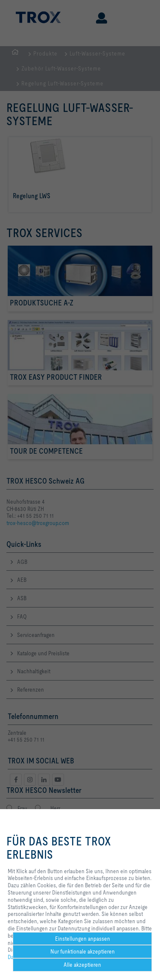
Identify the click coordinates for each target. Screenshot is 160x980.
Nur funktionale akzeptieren (83, 951)
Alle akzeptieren (82, 965)
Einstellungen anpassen (83, 939)
